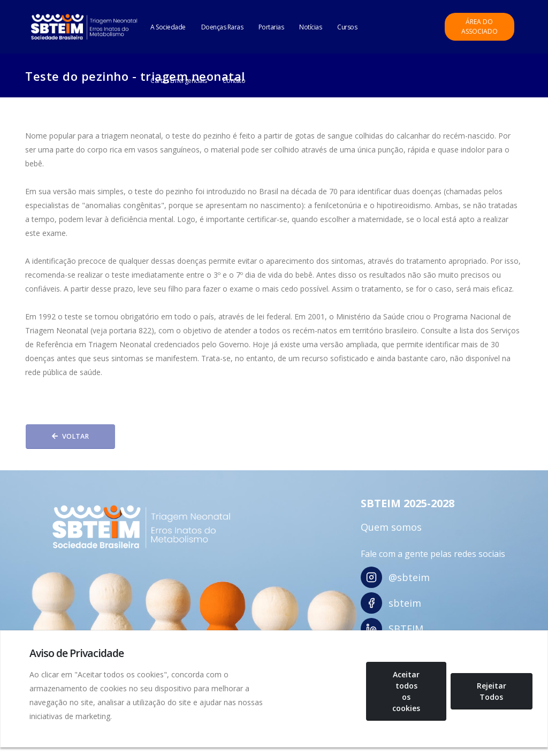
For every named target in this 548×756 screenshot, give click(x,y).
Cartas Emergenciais (179, 81)
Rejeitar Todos (492, 691)
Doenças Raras (222, 27)
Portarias (271, 27)
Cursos (347, 27)
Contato (234, 81)
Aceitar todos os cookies (406, 691)
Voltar (70, 436)
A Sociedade (168, 27)
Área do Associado (479, 26)
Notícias (310, 27)
